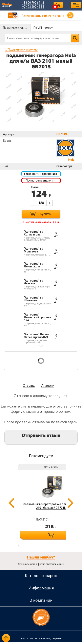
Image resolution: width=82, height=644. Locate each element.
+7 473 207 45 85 (35, 7)
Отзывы (29, 388)
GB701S (62, 134)
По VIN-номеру (43, 28)
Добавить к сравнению (40, 174)
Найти (75, 38)
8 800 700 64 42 (36, 3)
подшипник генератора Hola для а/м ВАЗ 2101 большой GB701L (51, 507)
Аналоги (48, 388)
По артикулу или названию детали (17, 28)
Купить (45, 216)
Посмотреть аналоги (40, 182)
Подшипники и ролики (22, 50)
